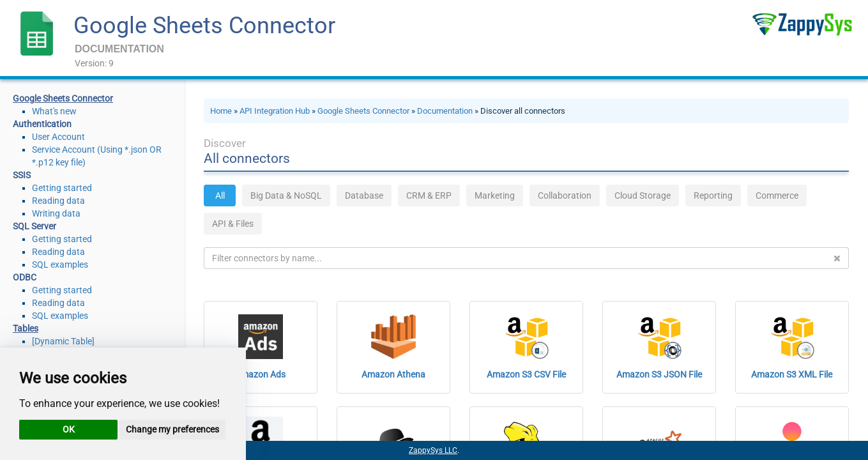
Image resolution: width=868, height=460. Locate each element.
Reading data (58, 201)
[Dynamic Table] (63, 341)
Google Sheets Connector (204, 26)
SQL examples (60, 264)
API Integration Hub (275, 111)
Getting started (62, 188)
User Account (58, 137)
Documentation (445, 111)
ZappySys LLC (433, 450)
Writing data (56, 213)
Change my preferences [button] (172, 429)
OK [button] (69, 429)
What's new (54, 111)
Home (221, 111)
